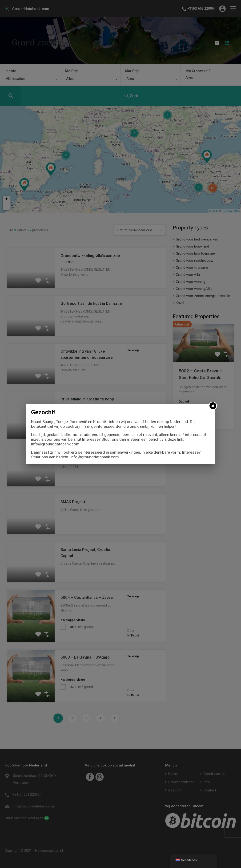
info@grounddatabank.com (55, 444)
